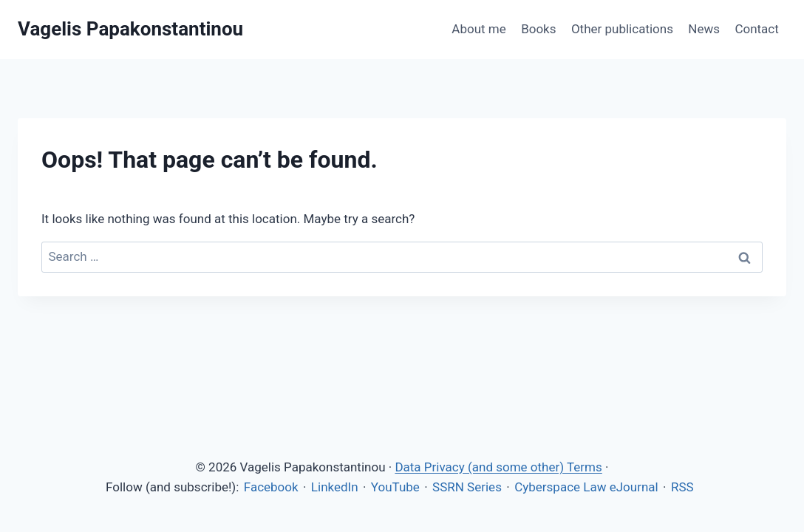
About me (478, 29)
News (704, 29)
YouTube (395, 487)
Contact (756, 29)
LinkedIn (335, 487)
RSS (682, 487)
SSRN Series (467, 487)
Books (538, 29)
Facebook (271, 487)
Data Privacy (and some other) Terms (498, 467)
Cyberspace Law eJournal (586, 487)
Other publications (622, 29)
